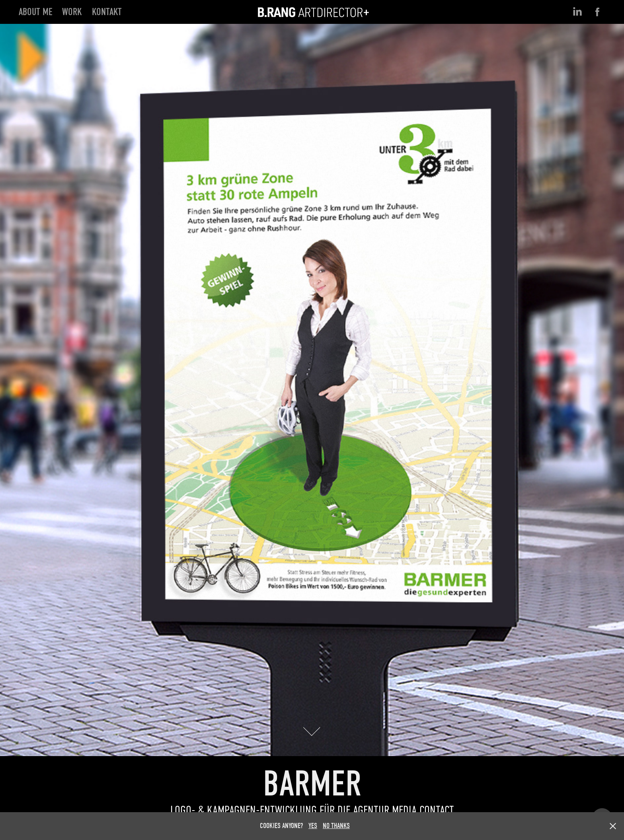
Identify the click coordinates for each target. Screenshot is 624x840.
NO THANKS (336, 826)
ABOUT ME (36, 12)
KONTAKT (107, 12)
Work (72, 12)
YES (313, 826)
